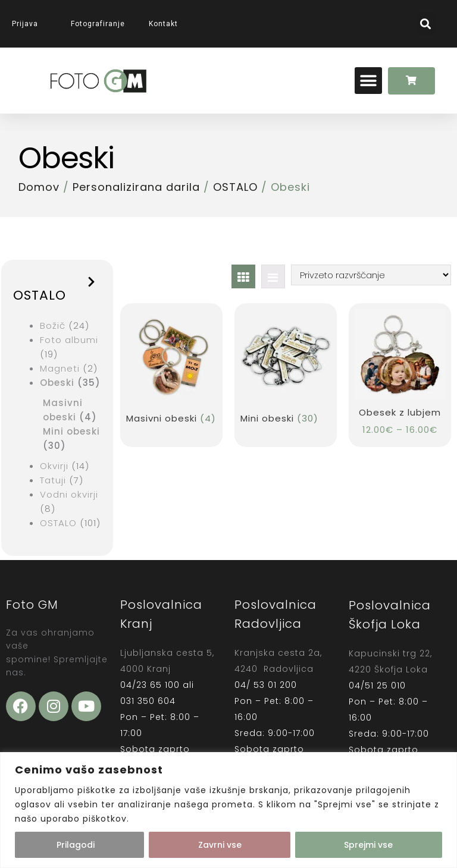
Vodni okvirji (69, 494)
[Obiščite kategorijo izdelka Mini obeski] (285, 369)
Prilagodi (76, 845)
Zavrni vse (220, 845)
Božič (53, 325)
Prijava (29, 24)
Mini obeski (71, 431)
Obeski (57, 383)
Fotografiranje (98, 24)
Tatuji (53, 480)
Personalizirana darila (136, 187)
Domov (39, 187)
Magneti (60, 368)
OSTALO (235, 187)
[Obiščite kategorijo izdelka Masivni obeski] (171, 369)
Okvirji (54, 466)
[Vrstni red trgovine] (371, 275)
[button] (426, 24)
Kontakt (163, 24)
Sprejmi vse (369, 845)
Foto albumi (69, 340)
